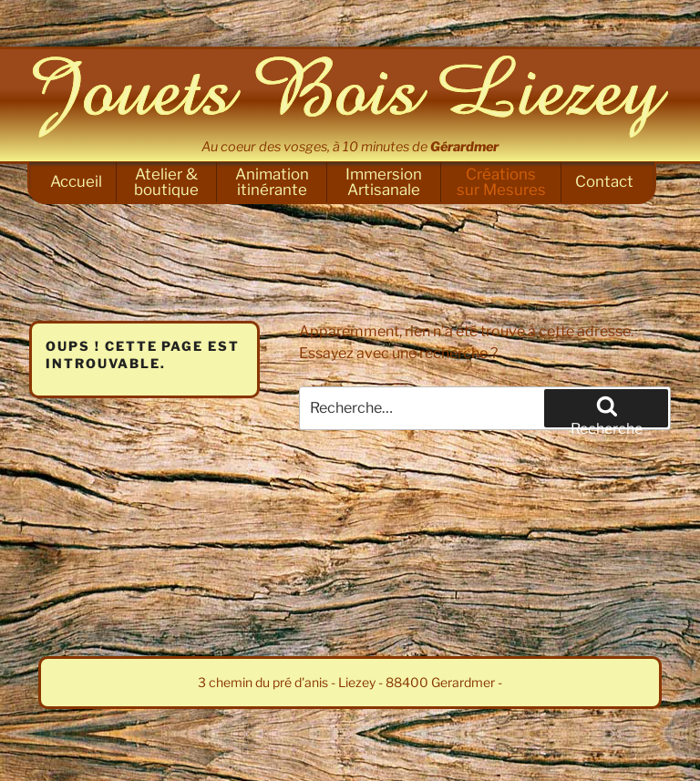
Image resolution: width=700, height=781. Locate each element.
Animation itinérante (272, 182)
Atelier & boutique (166, 182)
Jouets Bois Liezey (350, 97)
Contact (604, 181)
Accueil (76, 181)
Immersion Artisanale (384, 182)
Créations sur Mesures (501, 182)
